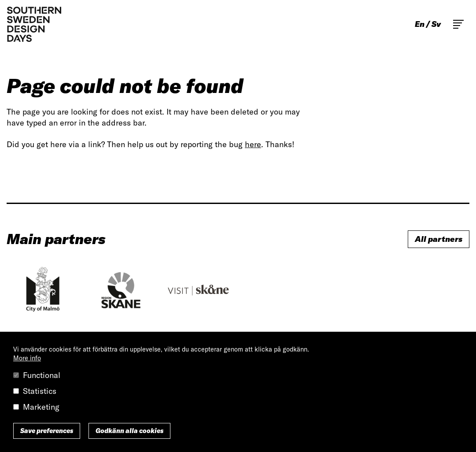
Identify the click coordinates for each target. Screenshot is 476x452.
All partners (439, 239)
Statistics (40, 391)
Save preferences (47, 431)
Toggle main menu (458, 24)
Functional (42, 375)
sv (436, 24)
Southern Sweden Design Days (34, 24)
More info (27, 358)
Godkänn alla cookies (129, 431)
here (253, 144)
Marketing (41, 407)
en (420, 24)
